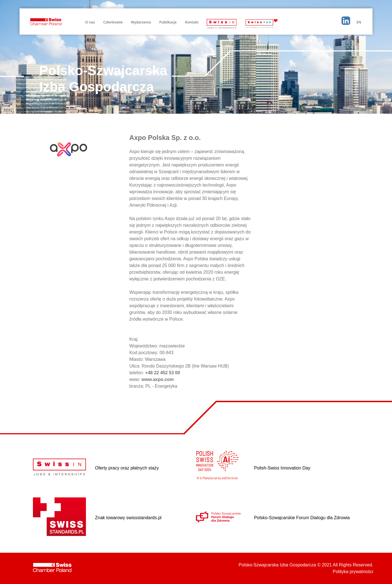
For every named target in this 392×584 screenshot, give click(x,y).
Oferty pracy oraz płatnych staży (127, 468)
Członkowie (113, 22)
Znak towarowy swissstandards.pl (128, 518)
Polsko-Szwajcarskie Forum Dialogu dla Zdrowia (302, 518)
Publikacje (168, 22)
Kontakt (192, 22)
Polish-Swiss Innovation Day (282, 468)
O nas (90, 22)
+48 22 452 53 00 (163, 373)
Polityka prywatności (353, 572)
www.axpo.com (158, 379)
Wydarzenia (141, 22)
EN (359, 22)
